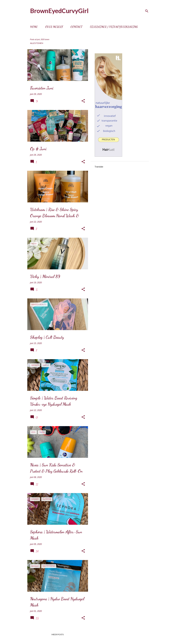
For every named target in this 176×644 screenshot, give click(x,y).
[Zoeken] (147, 11)
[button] (83, 101)
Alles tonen (37, 43)
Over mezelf (54, 27)
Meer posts (58, 634)
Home (34, 27)
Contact (76, 27)
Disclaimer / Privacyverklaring (114, 27)
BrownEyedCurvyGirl (59, 11)
